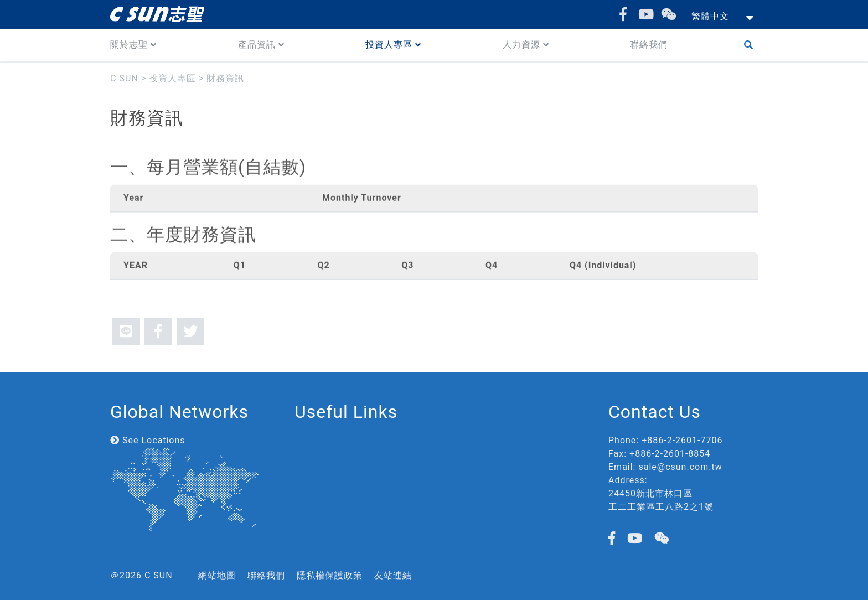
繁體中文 (710, 16)
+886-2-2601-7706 (682, 440)
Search (751, 45)
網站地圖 (217, 575)
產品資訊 (257, 45)
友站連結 (393, 575)
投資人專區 (389, 45)
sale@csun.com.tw (680, 467)
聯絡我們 (649, 45)
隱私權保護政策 (330, 575)
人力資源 (521, 45)
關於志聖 (129, 45)
